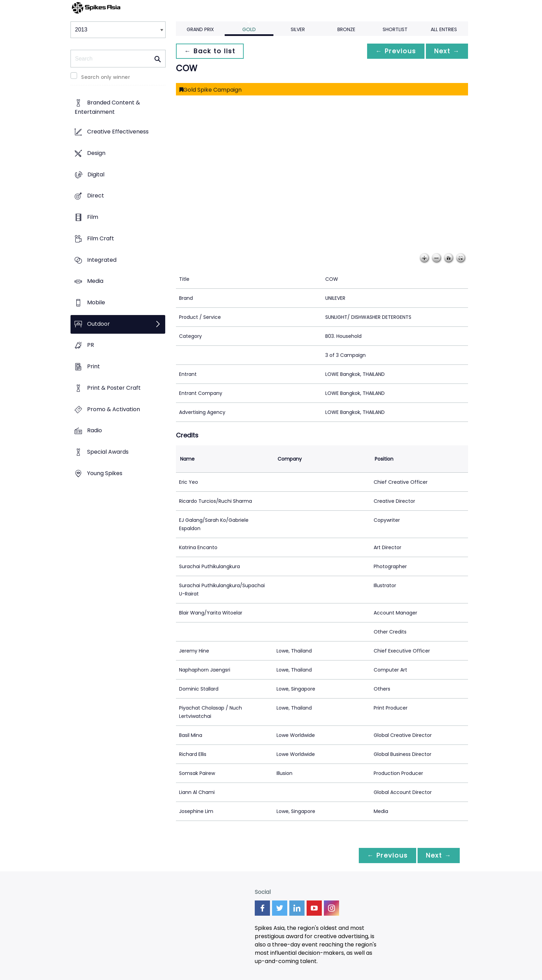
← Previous (396, 51)
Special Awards (108, 452)
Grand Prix (200, 29)
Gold (249, 29)
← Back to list (210, 51)
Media (95, 281)
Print (94, 367)
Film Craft (101, 238)
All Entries (444, 29)
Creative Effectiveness (118, 132)
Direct (96, 196)
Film (93, 217)
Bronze (346, 29)
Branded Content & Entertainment (107, 108)
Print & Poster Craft (114, 388)
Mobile (96, 302)
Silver (298, 29)
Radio (95, 431)
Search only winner (106, 77)
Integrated (102, 260)
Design (96, 153)
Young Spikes (105, 473)
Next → (447, 51)
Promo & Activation (114, 409)
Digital (96, 174)
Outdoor (99, 324)
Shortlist (395, 29)
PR (91, 345)
